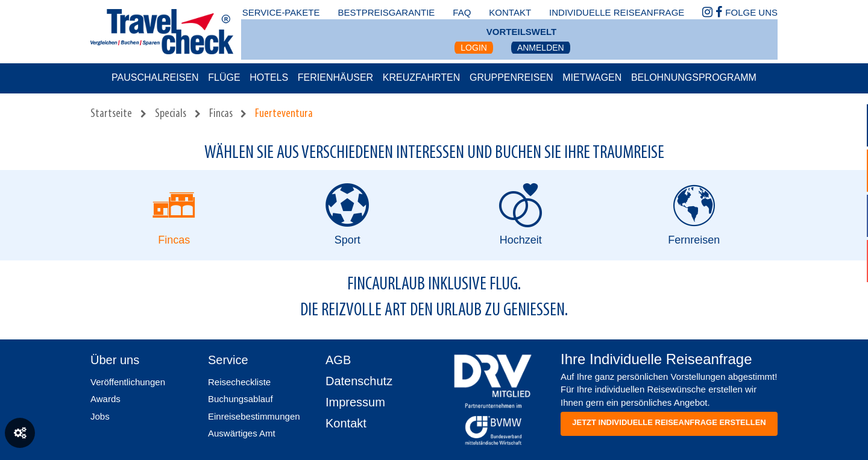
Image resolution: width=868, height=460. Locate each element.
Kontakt (346, 423)
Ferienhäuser (335, 77)
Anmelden (541, 48)
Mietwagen (592, 77)
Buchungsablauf (241, 399)
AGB (338, 360)
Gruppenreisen (511, 77)
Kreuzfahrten (422, 77)
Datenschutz (359, 381)
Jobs (100, 416)
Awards (105, 399)
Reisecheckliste (239, 382)
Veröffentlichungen (128, 382)
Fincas (221, 114)
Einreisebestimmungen (254, 416)
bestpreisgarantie (386, 12)
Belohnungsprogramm (694, 77)
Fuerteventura (284, 114)
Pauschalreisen (155, 77)
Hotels (269, 77)
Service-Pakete (281, 12)
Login (474, 48)
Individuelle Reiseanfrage (617, 12)
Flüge (224, 77)
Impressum (355, 402)
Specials (171, 114)
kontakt (510, 12)
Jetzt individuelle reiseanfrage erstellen (669, 422)
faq (462, 12)
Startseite (111, 114)
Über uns (115, 360)
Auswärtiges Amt (242, 433)
